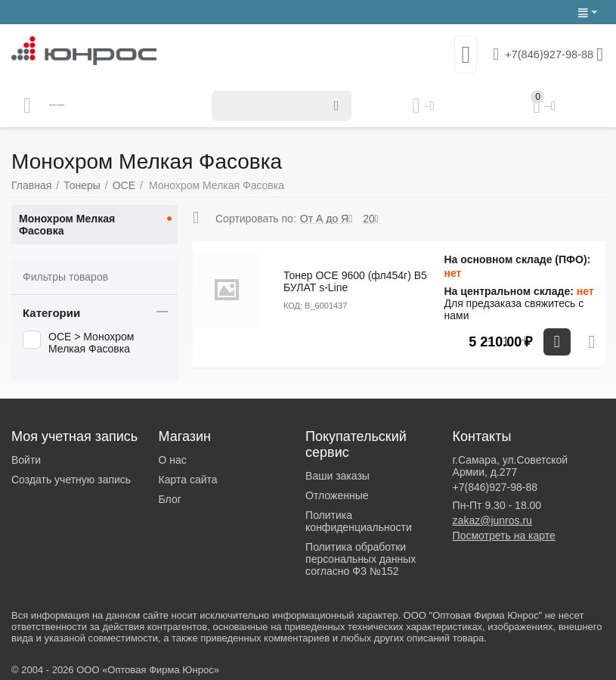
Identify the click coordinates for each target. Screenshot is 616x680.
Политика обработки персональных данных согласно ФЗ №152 (361, 559)
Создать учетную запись (71, 480)
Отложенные (337, 495)
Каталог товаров (101, 106)
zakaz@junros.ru (492, 520)
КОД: (293, 306)
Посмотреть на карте (504, 536)
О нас (173, 460)
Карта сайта (188, 480)
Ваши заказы (337, 476)
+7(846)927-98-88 (539, 54)
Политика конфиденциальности (359, 521)
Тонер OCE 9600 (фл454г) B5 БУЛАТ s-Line (355, 281)
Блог (170, 499)
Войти (26, 460)
